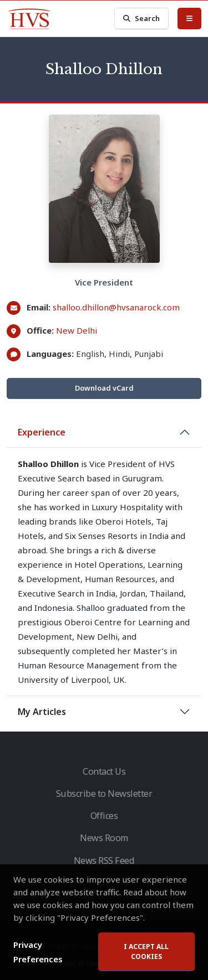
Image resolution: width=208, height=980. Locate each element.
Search (141, 19)
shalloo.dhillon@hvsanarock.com (116, 307)
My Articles (42, 712)
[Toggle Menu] (189, 18)
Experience (42, 432)
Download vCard (104, 388)
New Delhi (77, 330)
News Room (104, 838)
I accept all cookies (146, 953)
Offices (104, 816)
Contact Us (104, 771)
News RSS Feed (104, 860)
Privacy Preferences (38, 953)
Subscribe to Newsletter (104, 794)
